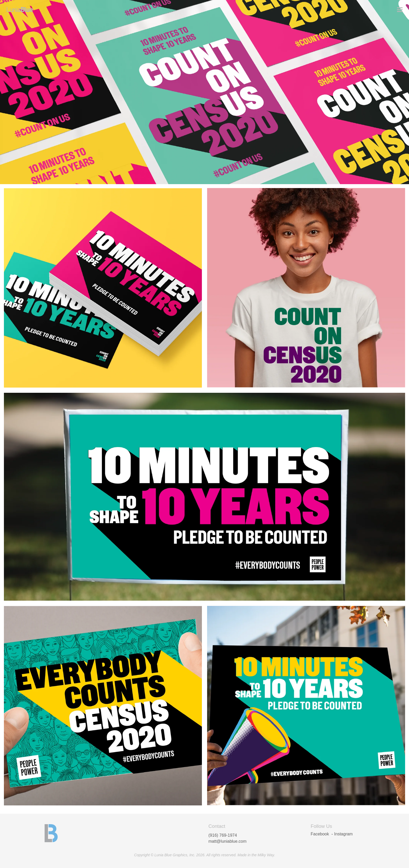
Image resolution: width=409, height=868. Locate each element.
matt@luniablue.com (227, 841)
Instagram (343, 834)
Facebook (320, 834)
